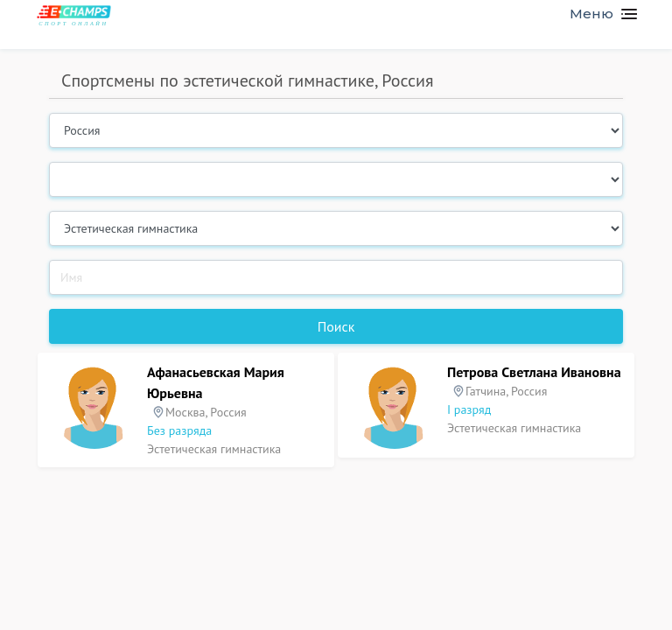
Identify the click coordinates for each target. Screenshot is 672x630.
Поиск (336, 326)
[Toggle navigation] (596, 14)
